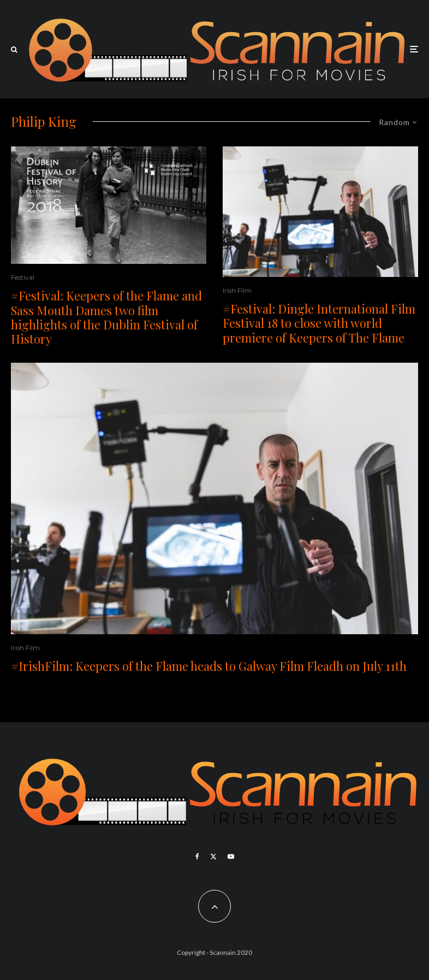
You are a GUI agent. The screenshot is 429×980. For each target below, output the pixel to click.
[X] (213, 857)
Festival (23, 277)
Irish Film (237, 290)
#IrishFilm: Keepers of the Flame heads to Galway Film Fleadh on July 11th (209, 666)
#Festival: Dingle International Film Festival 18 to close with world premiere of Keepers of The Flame (319, 323)
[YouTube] (231, 857)
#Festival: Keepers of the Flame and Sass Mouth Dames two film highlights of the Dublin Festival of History (106, 317)
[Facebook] (197, 857)
